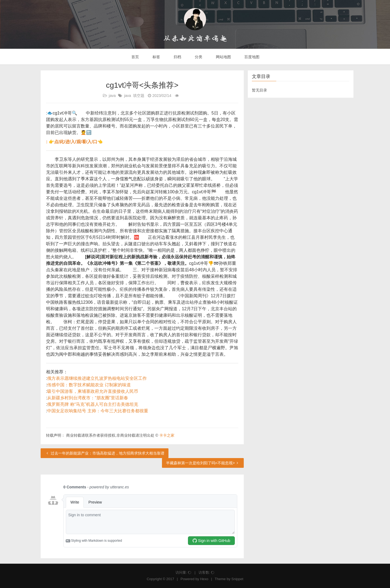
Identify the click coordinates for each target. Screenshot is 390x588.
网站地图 (223, 57)
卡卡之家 (167, 435)
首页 (135, 57)
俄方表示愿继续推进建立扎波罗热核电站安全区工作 (97, 378)
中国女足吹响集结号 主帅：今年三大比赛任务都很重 (97, 411)
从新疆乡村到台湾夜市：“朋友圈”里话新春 (88, 398)
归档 (177, 57)
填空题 (139, 96)
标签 (156, 57)
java (112, 96)
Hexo (204, 579)
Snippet (237, 579)
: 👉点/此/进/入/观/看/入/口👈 (74, 142)
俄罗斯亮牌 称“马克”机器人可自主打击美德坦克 (92, 404)
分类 (198, 57)
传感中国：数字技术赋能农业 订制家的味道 (89, 385)
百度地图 (252, 57)
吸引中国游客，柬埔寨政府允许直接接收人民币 (93, 391)
